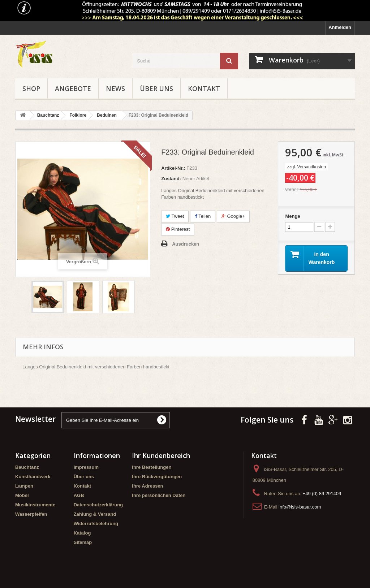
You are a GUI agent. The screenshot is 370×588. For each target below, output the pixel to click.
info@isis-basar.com (300, 507)
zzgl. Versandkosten (306, 167)
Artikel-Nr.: (173, 168)
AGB (79, 495)
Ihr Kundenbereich (161, 455)
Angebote (73, 88)
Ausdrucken (186, 244)
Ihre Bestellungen (152, 467)
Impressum (86, 467)
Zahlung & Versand (95, 514)
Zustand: (171, 179)
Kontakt (204, 88)
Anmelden (340, 27)
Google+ (233, 216)
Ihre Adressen (147, 486)
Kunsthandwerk (33, 477)
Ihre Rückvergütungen (157, 477)
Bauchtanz (27, 467)
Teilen (203, 216)
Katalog (82, 533)
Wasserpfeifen (31, 514)
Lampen (24, 486)
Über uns (156, 88)
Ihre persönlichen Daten (159, 495)
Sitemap (83, 542)
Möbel (22, 495)
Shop (31, 88)
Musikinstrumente (35, 505)
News (115, 88)
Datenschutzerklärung (98, 505)
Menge (292, 216)
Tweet (175, 216)
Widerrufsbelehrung (96, 524)
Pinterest (178, 229)
